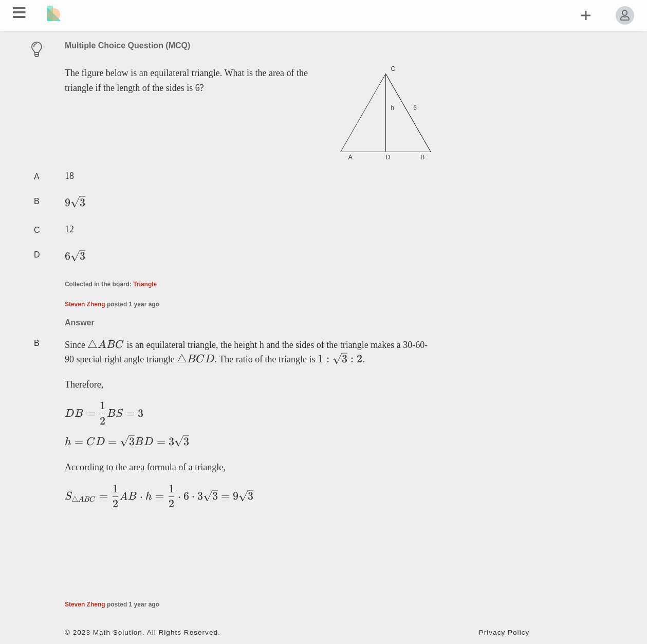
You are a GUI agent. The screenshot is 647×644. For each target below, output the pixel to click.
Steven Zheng (85, 304)
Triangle (145, 284)
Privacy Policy (504, 632)
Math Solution (118, 632)
